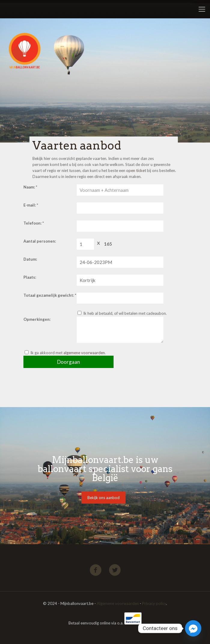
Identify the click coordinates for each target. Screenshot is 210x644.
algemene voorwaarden (84, 353)
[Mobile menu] (202, 9)
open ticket (136, 170)
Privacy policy (154, 603)
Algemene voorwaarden (118, 603)
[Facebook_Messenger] (193, 628)
